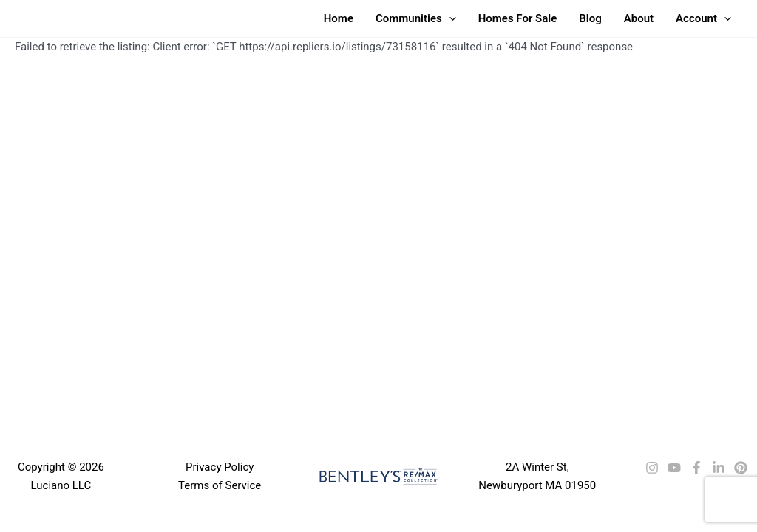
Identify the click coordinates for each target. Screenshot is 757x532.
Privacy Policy (220, 467)
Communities (416, 18)
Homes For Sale (518, 18)
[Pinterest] (741, 468)
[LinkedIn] (719, 468)
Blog (590, 18)
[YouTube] (674, 468)
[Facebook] (696, 468)
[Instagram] (652, 468)
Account (703, 18)
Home (339, 18)
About (639, 18)
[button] (449, 18)
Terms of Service (220, 485)
